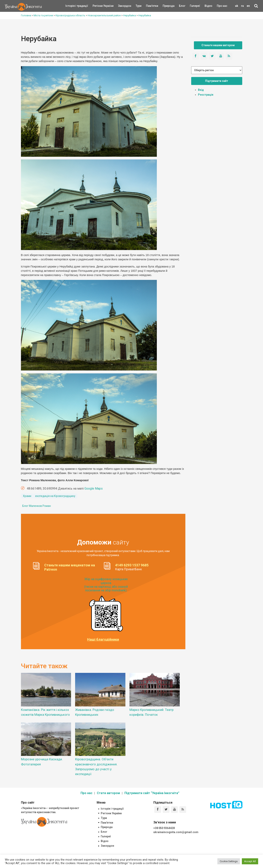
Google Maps (94, 489)
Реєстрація (206, 95)
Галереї (195, 6)
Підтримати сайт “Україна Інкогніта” (152, 793)
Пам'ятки (149, 6)
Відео (208, 6)
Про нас (222, 6)
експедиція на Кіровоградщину (55, 496)
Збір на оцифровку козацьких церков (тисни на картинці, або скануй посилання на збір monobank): (106, 585)
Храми (27, 496)
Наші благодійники (103, 640)
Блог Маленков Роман (37, 506)
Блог (182, 6)
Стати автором (108, 793)
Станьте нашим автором (218, 45)
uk (237, 6)
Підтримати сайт (217, 81)
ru (242, 6)
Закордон (121, 6)
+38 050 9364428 (164, 828)
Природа (166, 6)
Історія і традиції (71, 6)
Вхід (201, 90)
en (248, 6)
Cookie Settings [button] (229, 861)
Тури (139, 6)
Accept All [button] (250, 861)
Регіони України (98, 6)
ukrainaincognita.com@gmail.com (176, 832)
